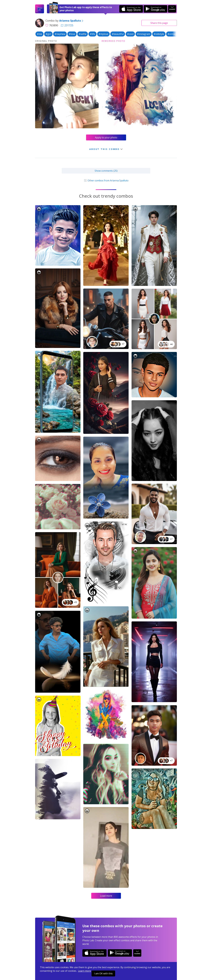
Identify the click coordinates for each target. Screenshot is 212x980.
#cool (130, 34)
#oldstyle (159, 34)
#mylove (103, 34)
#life (92, 34)
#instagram (144, 34)
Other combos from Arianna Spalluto (106, 180)
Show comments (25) (106, 171)
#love (72, 34)
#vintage (173, 34)
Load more (106, 896)
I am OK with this (103, 973)
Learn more (84, 971)
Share (159, 23)
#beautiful (118, 34)
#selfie (83, 34)
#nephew (60, 34)
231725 (67, 25)
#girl (48, 34)
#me (39, 34)
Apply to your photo (106, 137)
